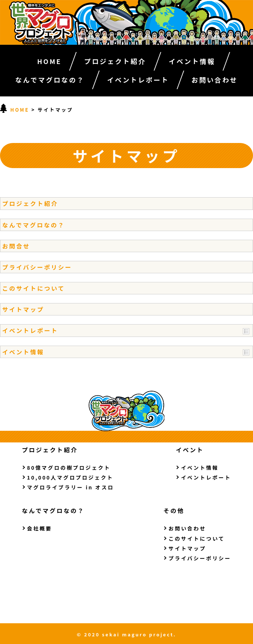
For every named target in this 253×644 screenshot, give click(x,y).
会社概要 (40, 528)
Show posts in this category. (246, 331)
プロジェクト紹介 (115, 61)
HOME (49, 61)
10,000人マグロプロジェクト (70, 477)
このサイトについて (34, 288)
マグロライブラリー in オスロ (71, 487)
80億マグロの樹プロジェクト (69, 468)
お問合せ (16, 246)
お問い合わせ (215, 80)
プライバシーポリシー (37, 267)
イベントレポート (138, 80)
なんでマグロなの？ (50, 80)
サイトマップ (23, 309)
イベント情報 (192, 61)
